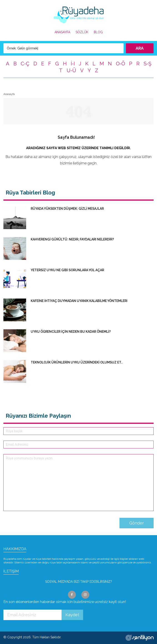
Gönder (137, 523)
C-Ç (25, 64)
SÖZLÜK (82, 32)
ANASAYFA (62, 32)
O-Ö (120, 64)
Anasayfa (9, 94)
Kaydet (72, 615)
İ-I (73, 64)
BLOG (98, 32)
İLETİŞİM (11, 571)
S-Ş (147, 64)
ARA (140, 48)
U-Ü (71, 70)
